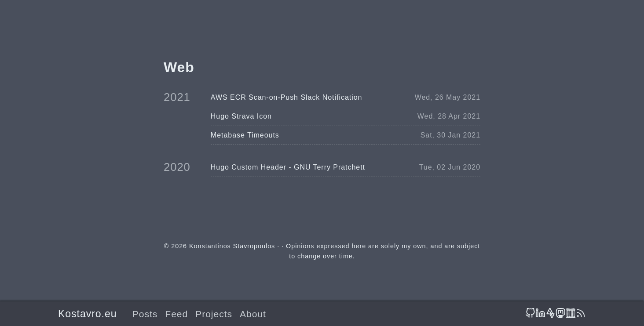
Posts (145, 314)
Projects (214, 314)
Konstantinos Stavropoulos (232, 246)
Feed (176, 314)
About (253, 314)
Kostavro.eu (87, 314)
